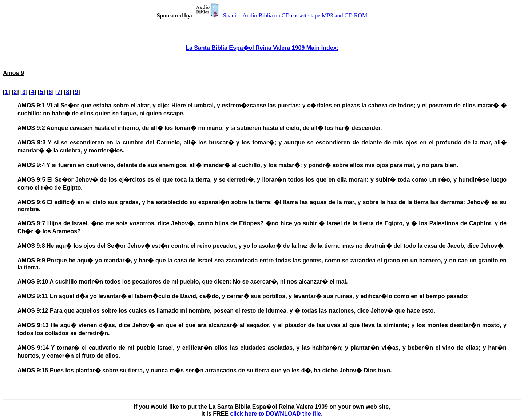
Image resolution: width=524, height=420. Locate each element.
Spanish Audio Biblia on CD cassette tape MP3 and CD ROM (281, 15)
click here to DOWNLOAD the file (275, 414)
